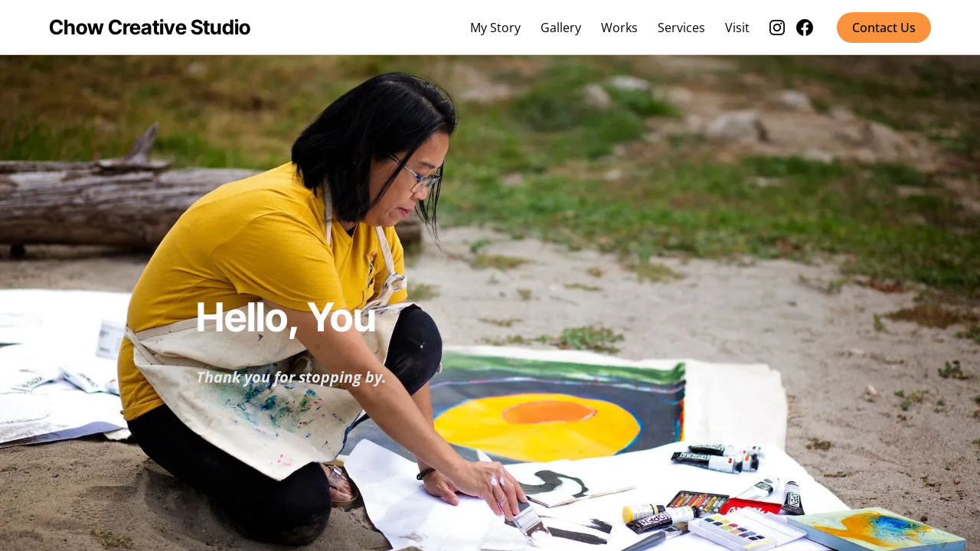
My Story (495, 28)
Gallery (561, 28)
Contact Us (884, 28)
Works (619, 28)
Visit (737, 28)
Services (681, 28)
